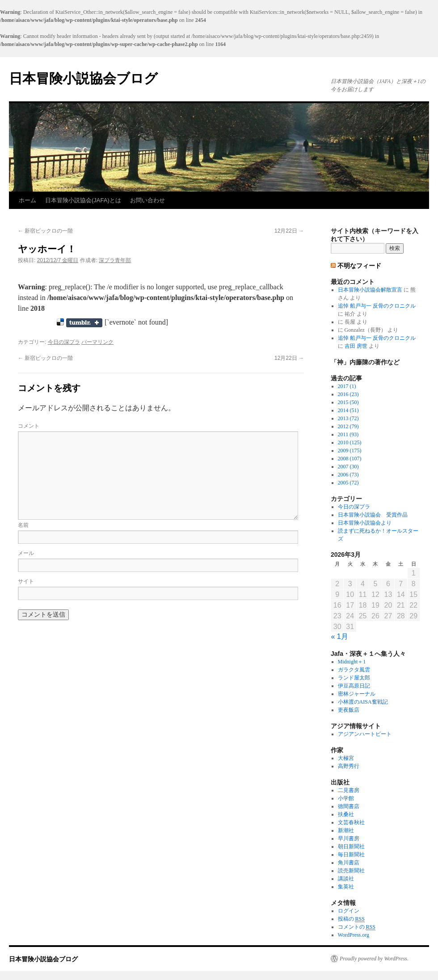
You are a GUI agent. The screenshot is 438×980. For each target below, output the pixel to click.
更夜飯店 (349, 710)
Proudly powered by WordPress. (374, 959)
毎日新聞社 (351, 855)
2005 (348, 483)
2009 (350, 450)
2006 (348, 475)
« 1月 (340, 636)
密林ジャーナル (357, 694)
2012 (348, 426)
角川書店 (349, 863)
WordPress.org (354, 935)
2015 (348, 402)
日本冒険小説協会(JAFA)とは (83, 200)
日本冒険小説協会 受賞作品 (373, 515)
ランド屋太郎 (354, 678)
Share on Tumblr (84, 323)
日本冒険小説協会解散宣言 (370, 290)
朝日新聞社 (351, 847)
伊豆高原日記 (354, 686)
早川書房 (349, 838)
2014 (348, 410)
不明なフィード (359, 266)
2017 (347, 386)
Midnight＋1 (352, 662)
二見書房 (349, 790)
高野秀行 (349, 766)
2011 (348, 434)
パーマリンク (97, 342)
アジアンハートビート (365, 734)
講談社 (346, 879)
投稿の (351, 919)
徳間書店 (349, 806)
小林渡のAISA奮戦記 (363, 702)
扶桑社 (346, 814)
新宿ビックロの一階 (45, 231)
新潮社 (346, 830)
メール (26, 553)
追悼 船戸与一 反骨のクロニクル (377, 306)
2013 (348, 418)
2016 (348, 394)
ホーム (27, 200)
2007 (348, 467)
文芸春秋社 (351, 822)
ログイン (349, 911)
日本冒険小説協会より (365, 523)
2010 (350, 442)
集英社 (346, 887)
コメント (29, 426)
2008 (350, 459)
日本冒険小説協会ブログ (83, 78)
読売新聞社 (351, 871)
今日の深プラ (64, 342)
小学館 (346, 798)
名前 (23, 525)
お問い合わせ (147, 200)
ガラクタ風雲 (354, 670)
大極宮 (346, 758)
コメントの (357, 927)
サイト (26, 581)
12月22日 (289, 231)
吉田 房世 (356, 346)
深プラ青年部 (115, 260)
